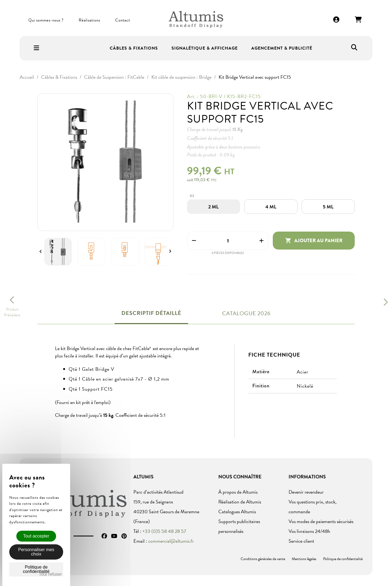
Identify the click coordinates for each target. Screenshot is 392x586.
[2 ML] (213, 207)
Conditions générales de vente (263, 559)
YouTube (114, 536)
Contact (123, 20)
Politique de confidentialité (343, 559)
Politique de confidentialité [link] (36, 569)
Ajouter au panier (314, 241)
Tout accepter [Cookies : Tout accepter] (36, 536)
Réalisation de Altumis (240, 502)
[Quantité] (228, 241)
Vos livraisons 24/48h (309, 531)
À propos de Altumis (238, 492)
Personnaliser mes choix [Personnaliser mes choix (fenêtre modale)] (36, 552)
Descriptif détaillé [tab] (151, 313)
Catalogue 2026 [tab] (246, 313)
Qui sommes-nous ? (46, 20)
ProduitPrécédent (12, 312)
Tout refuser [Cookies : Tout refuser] (50, 574)
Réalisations (89, 20)
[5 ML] (328, 207)
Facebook (104, 536)
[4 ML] (271, 207)
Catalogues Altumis (237, 511)
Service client (301, 541)
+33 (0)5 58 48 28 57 (164, 531)
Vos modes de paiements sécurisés (321, 521)
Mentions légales (304, 559)
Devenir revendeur (306, 492)
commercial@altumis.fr (171, 541)
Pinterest (124, 536)
